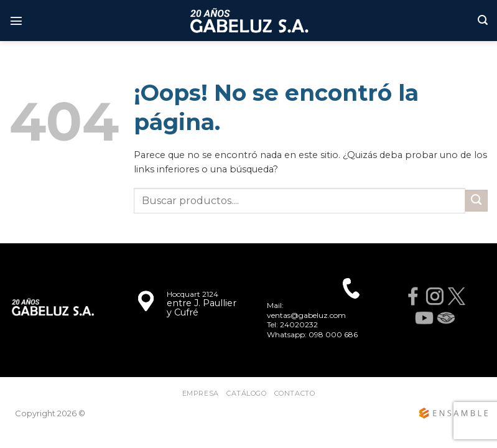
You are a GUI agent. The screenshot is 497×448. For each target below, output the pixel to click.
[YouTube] (424, 318)
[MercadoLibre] (446, 318)
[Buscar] (483, 20)
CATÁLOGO (246, 393)
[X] (457, 296)
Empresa (201, 393)
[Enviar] (476, 201)
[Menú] (16, 21)
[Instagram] (435, 296)
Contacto (295, 393)
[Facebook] (413, 296)
